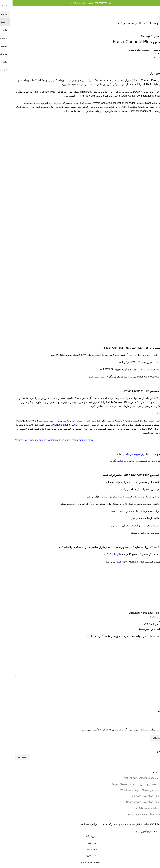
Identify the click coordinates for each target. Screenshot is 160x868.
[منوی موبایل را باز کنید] (152, 11)
